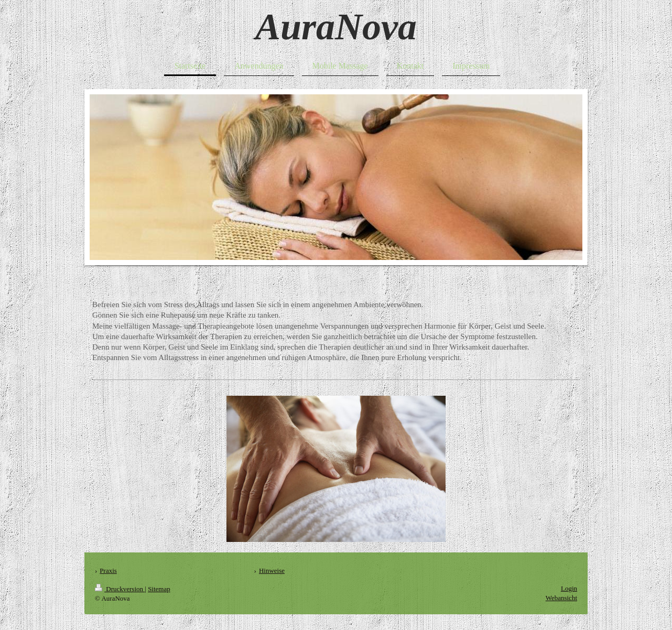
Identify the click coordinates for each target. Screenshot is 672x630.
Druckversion (120, 589)
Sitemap (159, 589)
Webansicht (561, 598)
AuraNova (336, 27)
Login (569, 588)
